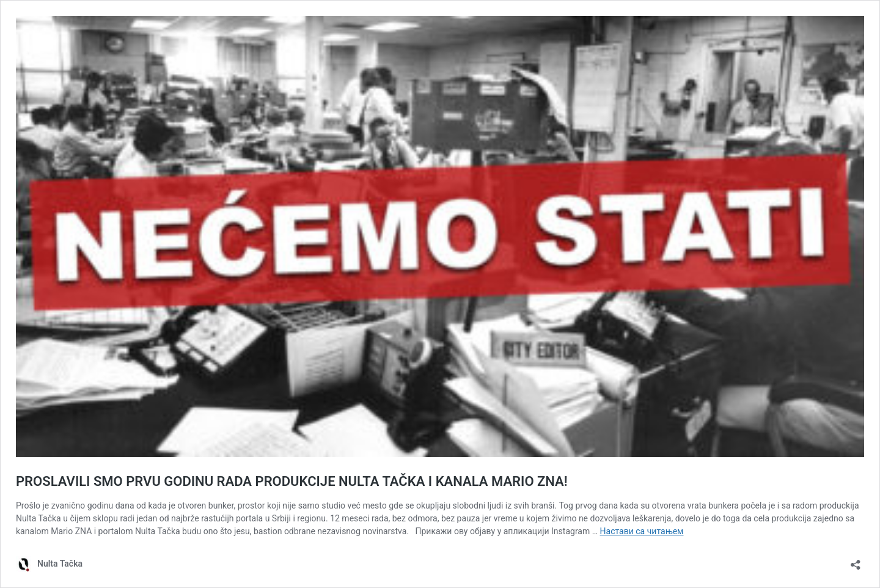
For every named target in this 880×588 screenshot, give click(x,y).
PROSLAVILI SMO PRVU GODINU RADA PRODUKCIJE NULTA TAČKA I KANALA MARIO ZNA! (292, 481)
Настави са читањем (642, 531)
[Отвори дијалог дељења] (856, 561)
